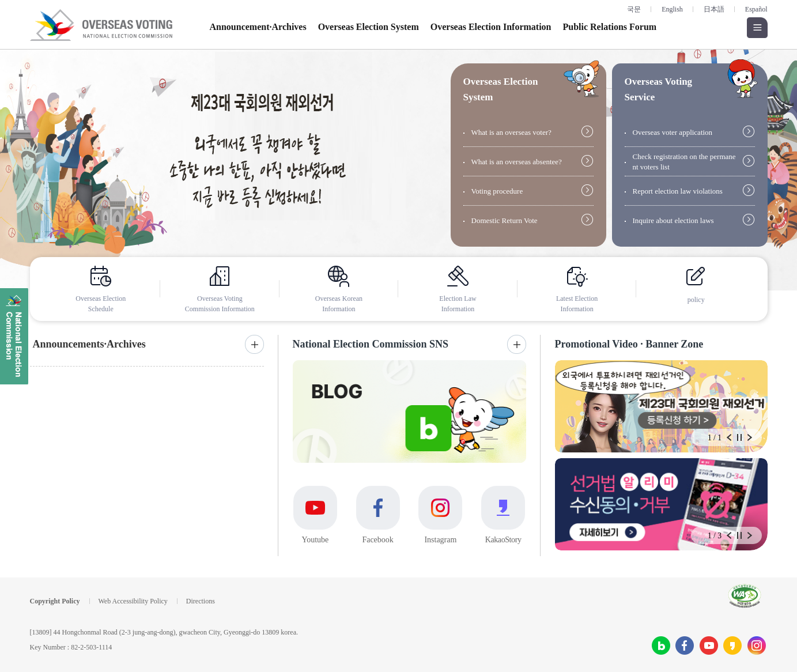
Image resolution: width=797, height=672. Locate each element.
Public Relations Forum (609, 27)
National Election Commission (14, 336)
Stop (739, 437)
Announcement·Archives (258, 27)
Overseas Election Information (491, 27)
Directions (201, 601)
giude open (581, 79)
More (254, 344)
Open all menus (757, 28)
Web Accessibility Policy (133, 601)
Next (750, 437)
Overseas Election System (369, 27)
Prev (729, 437)
